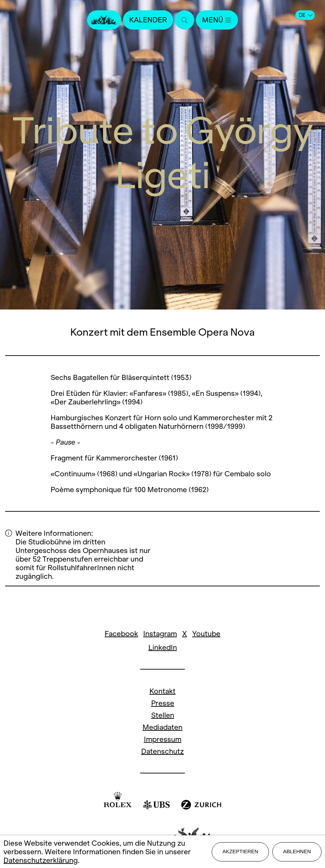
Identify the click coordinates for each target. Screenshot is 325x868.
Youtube (206, 634)
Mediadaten (162, 727)
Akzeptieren (240, 851)
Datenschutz (162, 751)
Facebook (121, 634)
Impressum (163, 739)
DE (306, 15)
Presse (163, 703)
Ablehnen (297, 851)
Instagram (160, 634)
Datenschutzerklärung (41, 860)
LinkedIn (163, 647)
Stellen (163, 715)
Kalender (148, 20)
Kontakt (162, 691)
